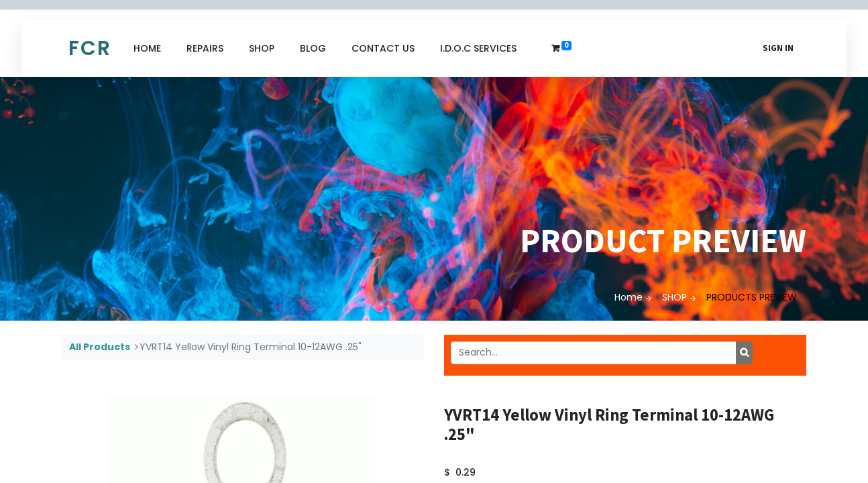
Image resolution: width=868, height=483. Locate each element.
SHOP (674, 297)
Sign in (778, 48)
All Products (100, 347)
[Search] (744, 353)
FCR (90, 48)
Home (629, 297)
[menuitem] (147, 49)
